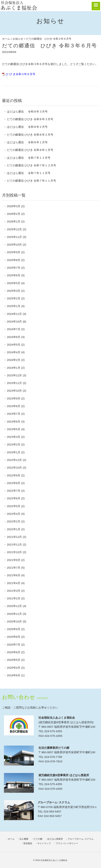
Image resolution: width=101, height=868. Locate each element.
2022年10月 (14, 468)
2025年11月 (14, 237)
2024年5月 (14, 345)
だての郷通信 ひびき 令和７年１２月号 (31, 165)
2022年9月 (14, 475)
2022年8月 (14, 483)
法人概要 (24, 839)
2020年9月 (14, 629)
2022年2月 (14, 521)
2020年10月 (14, 621)
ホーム (6, 39)
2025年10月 (14, 245)
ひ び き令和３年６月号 (21, 74)
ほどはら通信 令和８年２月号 (27, 127)
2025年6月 (14, 275)
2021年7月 (14, 568)
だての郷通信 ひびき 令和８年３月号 (30, 119)
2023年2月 (14, 444)
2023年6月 (14, 422)
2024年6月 (14, 337)
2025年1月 (14, 306)
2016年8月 (14, 675)
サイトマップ (44, 843)
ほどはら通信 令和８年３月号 (27, 112)
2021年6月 (14, 575)
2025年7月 (14, 268)
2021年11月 (14, 544)
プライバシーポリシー (67, 843)
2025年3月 (14, 291)
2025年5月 (14, 283)
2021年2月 (14, 598)
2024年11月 (14, 314)
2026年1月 (14, 221)
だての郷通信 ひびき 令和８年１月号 (30, 150)
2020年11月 (14, 614)
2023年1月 (14, 452)
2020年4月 (14, 668)
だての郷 (38, 839)
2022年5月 (14, 506)
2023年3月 (14, 437)
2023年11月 (14, 383)
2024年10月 (14, 321)
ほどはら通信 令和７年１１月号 (29, 173)
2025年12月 (14, 229)
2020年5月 (14, 660)
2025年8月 (14, 260)
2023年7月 (14, 414)
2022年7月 (14, 491)
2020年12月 (14, 606)
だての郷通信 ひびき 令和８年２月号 (30, 135)
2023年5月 (14, 429)
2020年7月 (14, 645)
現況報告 (28, 843)
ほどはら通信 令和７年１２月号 (29, 158)
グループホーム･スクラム (81, 839)
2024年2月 (14, 360)
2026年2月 (14, 214)
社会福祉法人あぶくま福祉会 (54, 860)
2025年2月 (14, 298)
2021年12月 (14, 537)
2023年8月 (14, 406)
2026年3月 (14, 206)
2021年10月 (14, 552)
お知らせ (18, 39)
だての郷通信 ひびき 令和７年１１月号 (31, 181)
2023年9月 (14, 398)
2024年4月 (14, 352)
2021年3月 (14, 591)
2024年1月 (14, 368)
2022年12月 (14, 460)
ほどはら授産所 (55, 839)
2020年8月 (14, 637)
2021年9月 (14, 560)
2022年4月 (14, 514)
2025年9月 (14, 252)
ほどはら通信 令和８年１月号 (27, 142)
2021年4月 (14, 583)
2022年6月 (14, 498)
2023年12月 (14, 375)
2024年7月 (14, 329)
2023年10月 (14, 391)
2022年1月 (14, 529)
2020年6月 (14, 652)
